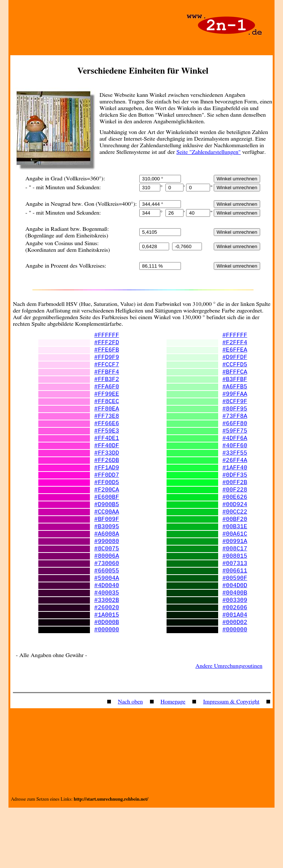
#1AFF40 (235, 495)
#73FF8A (235, 433)
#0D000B (107, 681)
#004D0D (235, 636)
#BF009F (107, 557)
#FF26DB (107, 486)
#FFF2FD (107, 345)
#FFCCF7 (107, 371)
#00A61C (235, 575)
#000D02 (235, 681)
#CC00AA (107, 548)
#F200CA (107, 522)
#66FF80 (235, 442)
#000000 (107, 689)
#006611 (235, 619)
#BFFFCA (235, 380)
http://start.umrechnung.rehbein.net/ (111, 860)
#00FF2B (235, 513)
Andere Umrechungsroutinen (229, 726)
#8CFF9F (235, 416)
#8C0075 (107, 592)
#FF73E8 (107, 433)
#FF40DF (107, 469)
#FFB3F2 (107, 389)
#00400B (235, 645)
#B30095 (107, 566)
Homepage (173, 762)
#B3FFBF (235, 389)
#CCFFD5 (235, 371)
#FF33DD (107, 477)
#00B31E (235, 566)
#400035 (107, 645)
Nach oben (130, 762)
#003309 (235, 654)
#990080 (107, 583)
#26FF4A (235, 486)
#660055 (107, 619)
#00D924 (235, 539)
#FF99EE (107, 407)
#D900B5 (107, 539)
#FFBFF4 (107, 380)
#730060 (107, 610)
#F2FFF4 (235, 345)
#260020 (107, 663)
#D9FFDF (235, 363)
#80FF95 (235, 424)
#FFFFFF (107, 336)
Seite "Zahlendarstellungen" (209, 152)
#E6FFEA (235, 354)
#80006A (107, 601)
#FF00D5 (107, 513)
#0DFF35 (235, 504)
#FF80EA (107, 424)
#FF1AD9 (107, 495)
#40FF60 (235, 469)
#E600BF (107, 530)
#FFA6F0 (107, 398)
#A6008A (107, 575)
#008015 (235, 601)
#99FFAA (235, 407)
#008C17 (235, 592)
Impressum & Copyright (231, 762)
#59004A (107, 628)
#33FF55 (235, 477)
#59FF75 (235, 451)
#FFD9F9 (107, 363)
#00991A (235, 583)
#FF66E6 (107, 442)
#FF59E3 (107, 451)
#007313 (235, 610)
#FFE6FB (107, 354)
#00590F (235, 628)
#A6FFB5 (235, 398)
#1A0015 (107, 672)
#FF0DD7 (107, 504)
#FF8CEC (107, 416)
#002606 (235, 663)
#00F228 (235, 522)
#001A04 (235, 672)
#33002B (107, 654)
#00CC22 (235, 548)
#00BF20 (235, 557)
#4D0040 (107, 636)
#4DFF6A (235, 460)
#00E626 (235, 530)
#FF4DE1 (107, 460)
